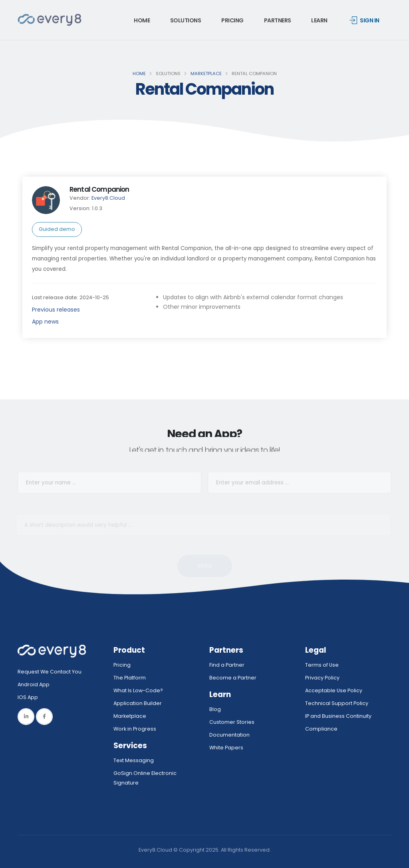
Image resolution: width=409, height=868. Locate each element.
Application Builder (138, 703)
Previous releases (56, 310)
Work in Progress (135, 729)
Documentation (229, 735)
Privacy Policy (322, 678)
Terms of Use (322, 665)
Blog (215, 709)
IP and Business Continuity (338, 716)
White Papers (226, 748)
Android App (34, 684)
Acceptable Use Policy (334, 690)
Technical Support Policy (337, 703)
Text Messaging (134, 760)
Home (142, 20)
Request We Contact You (50, 672)
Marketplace (206, 73)
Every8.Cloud (108, 198)
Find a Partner (227, 665)
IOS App (30, 697)
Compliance (321, 729)
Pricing (232, 20)
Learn (319, 20)
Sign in (364, 20)
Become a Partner (233, 678)
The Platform (130, 678)
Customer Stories (232, 722)
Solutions (186, 20)
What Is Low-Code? (138, 690)
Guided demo (57, 229)
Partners (278, 20)
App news (45, 322)
